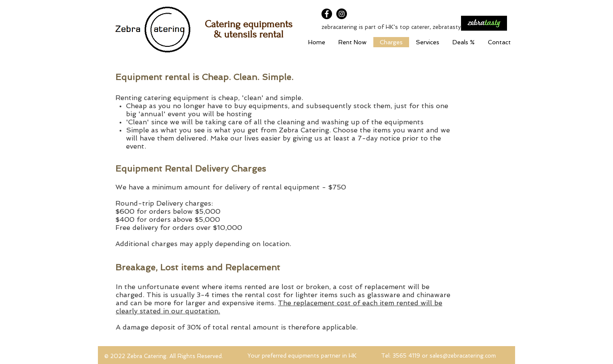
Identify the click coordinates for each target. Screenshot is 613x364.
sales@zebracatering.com (463, 356)
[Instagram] (342, 14)
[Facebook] (327, 14)
